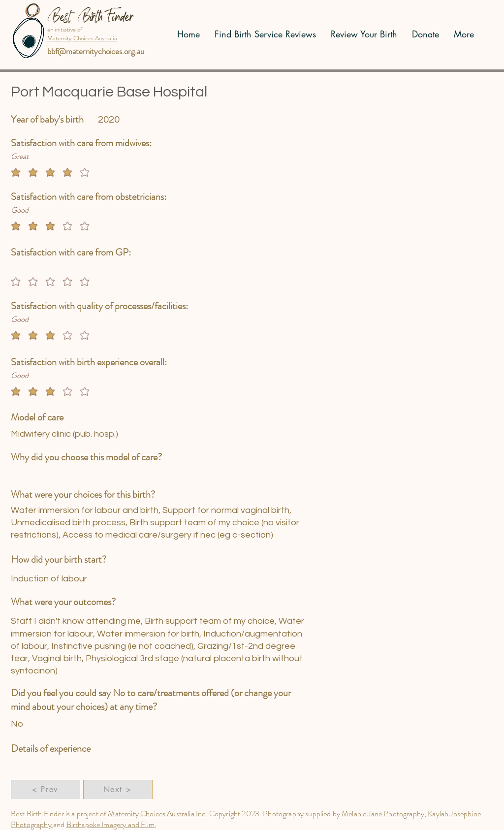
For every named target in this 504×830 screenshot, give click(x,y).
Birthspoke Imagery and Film (110, 824)
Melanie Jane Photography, (385, 814)
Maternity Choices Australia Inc (157, 814)
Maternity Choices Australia (82, 38)
